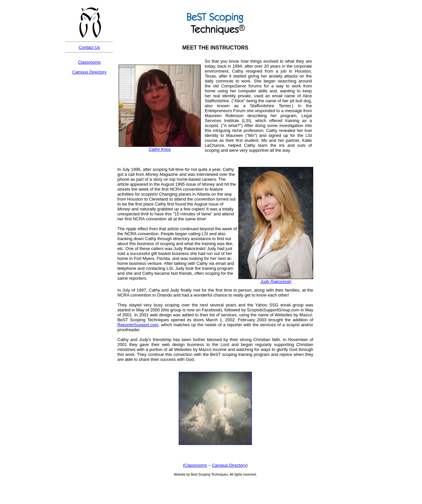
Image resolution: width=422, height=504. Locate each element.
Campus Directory (89, 72)
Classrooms (90, 62)
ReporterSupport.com (138, 325)
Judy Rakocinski (276, 282)
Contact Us (89, 47)
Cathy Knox (160, 149)
